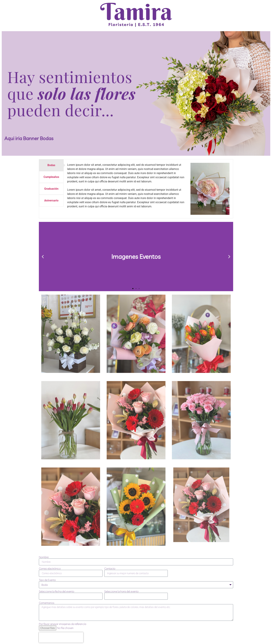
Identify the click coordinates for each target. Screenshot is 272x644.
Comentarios (47, 603)
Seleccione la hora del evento (121, 591)
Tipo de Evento (47, 580)
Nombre (44, 557)
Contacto (110, 568)
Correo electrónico (50, 568)
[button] (43, 257)
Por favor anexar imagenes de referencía (63, 624)
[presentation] (61, 637)
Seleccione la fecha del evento (57, 591)
